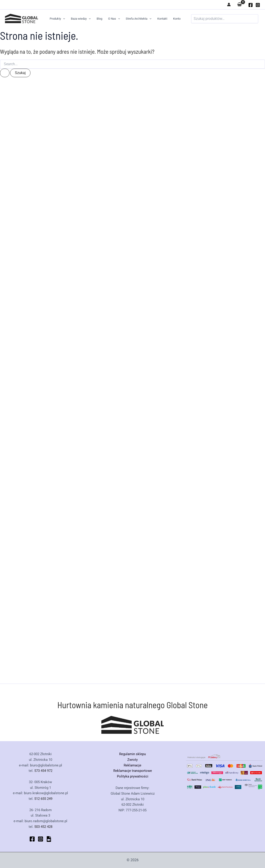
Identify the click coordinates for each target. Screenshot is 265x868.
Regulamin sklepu (132, 754)
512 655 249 (43, 799)
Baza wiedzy (81, 19)
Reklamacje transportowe (133, 771)
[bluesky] (49, 839)
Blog (99, 19)
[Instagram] (258, 5)
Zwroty (132, 760)
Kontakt (162, 19)
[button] (63, 19)
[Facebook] (32, 839)
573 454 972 (43, 771)
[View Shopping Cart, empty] (239, 5)
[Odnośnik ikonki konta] (229, 5)
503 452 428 (43, 827)
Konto (177, 19)
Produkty (57, 19)
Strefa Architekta (139, 19)
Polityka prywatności (133, 776)
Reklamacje (132, 765)
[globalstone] (251, 5)
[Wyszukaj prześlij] (5, 73)
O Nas (114, 19)
